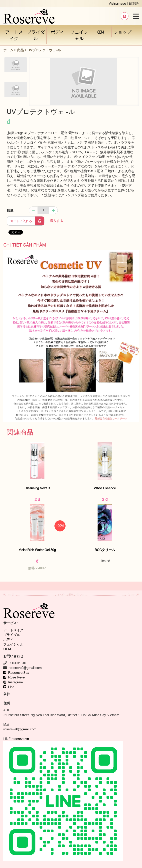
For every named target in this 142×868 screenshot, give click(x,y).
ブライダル (36, 35)
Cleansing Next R (37, 488)
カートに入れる (27, 221)
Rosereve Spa (16, 673)
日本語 (134, 3)
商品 (20, 50)
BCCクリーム (107, 550)
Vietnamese (117, 3)
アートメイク (14, 35)
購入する (56, 221)
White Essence (105, 488)
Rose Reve (14, 677)
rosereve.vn (20, 739)
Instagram (13, 682)
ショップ (122, 32)
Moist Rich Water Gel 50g (37, 550)
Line (9, 687)
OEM (101, 32)
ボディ (57, 32)
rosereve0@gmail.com (20, 729)
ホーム (8, 50)
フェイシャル (79, 35)
